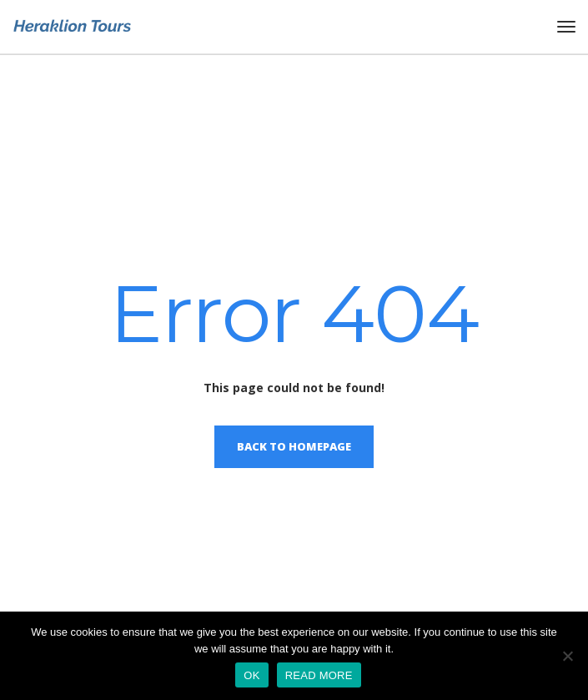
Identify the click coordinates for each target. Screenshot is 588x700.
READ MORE (319, 675)
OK (251, 675)
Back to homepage (294, 446)
